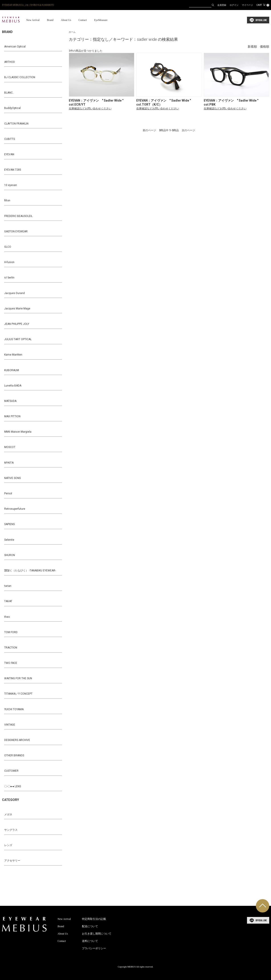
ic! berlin (9, 278)
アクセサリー (12, 861)
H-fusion (9, 262)
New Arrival (33, 20)
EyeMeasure (101, 20)
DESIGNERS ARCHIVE (17, 740)
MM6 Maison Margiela (18, 432)
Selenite (9, 540)
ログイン (234, 5)
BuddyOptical (12, 108)
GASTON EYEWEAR (16, 231)
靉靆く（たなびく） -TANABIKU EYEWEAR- (30, 571)
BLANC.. (9, 93)
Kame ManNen (13, 355)
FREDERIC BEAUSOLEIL (18, 216)
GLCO (8, 247)
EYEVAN (9, 154)
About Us (66, 20)
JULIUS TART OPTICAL (18, 339)
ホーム (72, 32)
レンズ (8, 845)
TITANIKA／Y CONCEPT (18, 694)
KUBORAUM (12, 370)
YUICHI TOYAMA (14, 709)
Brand (50, 20)
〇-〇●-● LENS (13, 786)
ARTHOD (10, 62)
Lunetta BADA (13, 386)
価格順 (265, 47)
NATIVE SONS (12, 478)
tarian (8, 586)
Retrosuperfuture (15, 509)
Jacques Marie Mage (17, 309)
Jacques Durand (14, 293)
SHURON (10, 555)
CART (263, 5)
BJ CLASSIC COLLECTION (20, 77)
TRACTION (11, 648)
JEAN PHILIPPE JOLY (17, 324)
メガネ (8, 814)
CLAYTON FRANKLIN (16, 124)
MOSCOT (10, 447)
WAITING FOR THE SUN (18, 678)
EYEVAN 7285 (13, 170)
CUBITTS (10, 139)
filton (7, 201)
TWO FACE (11, 663)
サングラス (11, 830)
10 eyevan (11, 185)
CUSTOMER (11, 771)
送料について (90, 941)
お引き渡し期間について (97, 934)
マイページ (247, 5)
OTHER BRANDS (14, 755)
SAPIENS (9, 524)
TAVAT (8, 601)
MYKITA (9, 463)
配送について (90, 926)
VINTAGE (10, 725)
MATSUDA (10, 401)
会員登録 (222, 5)
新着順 (252, 47)
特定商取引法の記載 (94, 919)
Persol (8, 493)
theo (7, 617)
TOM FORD (11, 632)
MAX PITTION (12, 416)
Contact (83, 20)
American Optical (15, 47)
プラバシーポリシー (94, 948)
